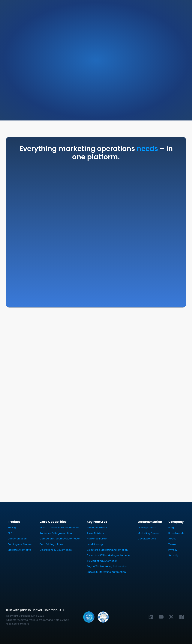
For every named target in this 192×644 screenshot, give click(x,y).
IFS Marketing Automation (102, 561)
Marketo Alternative (20, 550)
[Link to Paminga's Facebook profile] (182, 617)
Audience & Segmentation (56, 533)
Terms (172, 544)
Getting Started (147, 528)
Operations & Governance (56, 550)
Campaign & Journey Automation (60, 539)
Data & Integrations (51, 544)
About (172, 539)
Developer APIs (147, 539)
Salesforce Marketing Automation (107, 550)
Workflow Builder (97, 528)
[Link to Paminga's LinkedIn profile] (151, 617)
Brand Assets (176, 533)
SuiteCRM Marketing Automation (106, 572)
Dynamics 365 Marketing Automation (109, 555)
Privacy (173, 550)
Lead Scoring (95, 544)
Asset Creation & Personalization (60, 528)
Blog (171, 528)
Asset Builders (95, 533)
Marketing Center (148, 533)
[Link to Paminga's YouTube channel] (161, 617)
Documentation (17, 539)
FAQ (10, 533)
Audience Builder (97, 539)
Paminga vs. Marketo (20, 544)
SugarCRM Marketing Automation (107, 567)
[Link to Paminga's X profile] (171, 617)
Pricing (12, 528)
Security (173, 555)
